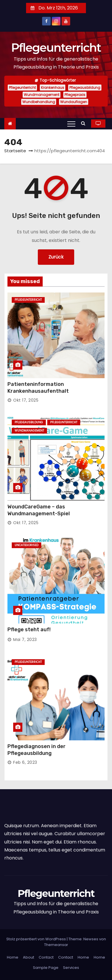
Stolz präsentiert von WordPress (37, 939)
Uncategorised (26, 545)
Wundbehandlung (39, 102)
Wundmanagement (42, 95)
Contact (46, 957)
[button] (85, 123)
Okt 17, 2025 (26, 400)
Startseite (15, 151)
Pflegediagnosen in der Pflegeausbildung (37, 750)
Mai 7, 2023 (25, 640)
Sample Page (46, 968)
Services (71, 968)
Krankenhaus (53, 88)
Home (13, 957)
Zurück (56, 257)
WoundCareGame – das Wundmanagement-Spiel (39, 510)
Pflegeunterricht (56, 48)
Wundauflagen (74, 102)
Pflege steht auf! (29, 630)
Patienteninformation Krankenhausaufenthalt (38, 388)
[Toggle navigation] (71, 124)
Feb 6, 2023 (25, 762)
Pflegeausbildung (85, 88)
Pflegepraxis (75, 95)
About (29, 957)
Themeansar (56, 945)
